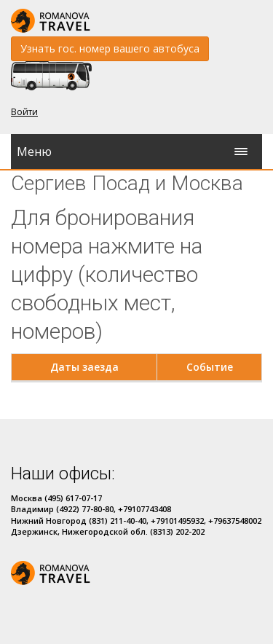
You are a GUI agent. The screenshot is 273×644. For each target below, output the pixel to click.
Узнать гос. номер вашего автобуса (110, 48)
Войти (24, 112)
